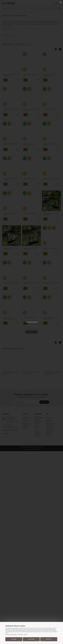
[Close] (61, 2)
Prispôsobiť (31, 639)
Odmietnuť (48, 639)
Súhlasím (14, 639)
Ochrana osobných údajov (12, 634)
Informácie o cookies (24, 634)
